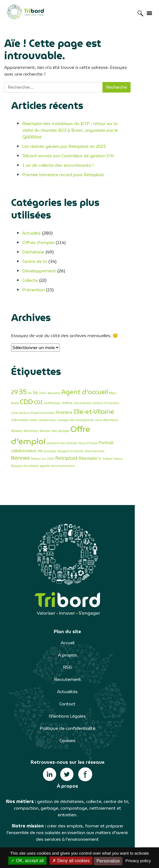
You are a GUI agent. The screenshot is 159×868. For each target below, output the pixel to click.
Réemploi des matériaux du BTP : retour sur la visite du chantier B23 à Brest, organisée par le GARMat (79, 127)
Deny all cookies (71, 861)
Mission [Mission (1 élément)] (61, 403)
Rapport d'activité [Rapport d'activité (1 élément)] (38, 424)
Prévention (34, 271)
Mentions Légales (80, 681)
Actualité (31, 214)
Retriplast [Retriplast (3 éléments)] (128, 424)
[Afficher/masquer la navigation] (149, 13)
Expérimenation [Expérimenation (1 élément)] (129, 382)
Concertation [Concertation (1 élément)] (60, 382)
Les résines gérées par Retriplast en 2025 (64, 140)
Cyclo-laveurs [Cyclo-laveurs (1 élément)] (107, 382)
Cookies (79, 706)
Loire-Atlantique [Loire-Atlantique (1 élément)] (42, 403)
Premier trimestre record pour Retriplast (63, 168)
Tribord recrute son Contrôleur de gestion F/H (68, 149)
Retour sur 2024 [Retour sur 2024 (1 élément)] (104, 424)
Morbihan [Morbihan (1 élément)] (75, 403)
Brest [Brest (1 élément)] (122, 374)
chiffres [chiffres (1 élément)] (44, 382)
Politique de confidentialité (79, 694)
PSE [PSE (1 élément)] (143, 415)
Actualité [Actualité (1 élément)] (54, 374)
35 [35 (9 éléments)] (23, 372)
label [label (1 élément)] (93, 391)
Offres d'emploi (38, 223)
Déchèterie (33, 233)
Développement (39, 252)
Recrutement (79, 645)
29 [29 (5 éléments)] (14, 373)
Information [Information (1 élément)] (79, 391)
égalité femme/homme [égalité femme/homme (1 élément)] (103, 431)
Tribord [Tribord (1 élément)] (40, 431)
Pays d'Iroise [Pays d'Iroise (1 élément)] (88, 415)
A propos (80, 620)
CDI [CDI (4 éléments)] (16, 381)
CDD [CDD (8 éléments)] (133, 373)
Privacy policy (138, 861)
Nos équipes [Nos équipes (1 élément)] (104, 403)
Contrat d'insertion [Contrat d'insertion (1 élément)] (83, 382)
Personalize (108, 861)
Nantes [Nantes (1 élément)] (89, 403)
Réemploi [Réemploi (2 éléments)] (20, 431)
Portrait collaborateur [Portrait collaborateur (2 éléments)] (119, 415)
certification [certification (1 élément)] (30, 382)
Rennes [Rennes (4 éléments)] (82, 423)
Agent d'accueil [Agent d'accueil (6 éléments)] (85, 373)
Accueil (79, 608)
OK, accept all (27, 861)
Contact (80, 669)
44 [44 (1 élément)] (30, 374)
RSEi (79, 632)
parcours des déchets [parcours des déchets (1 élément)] (62, 415)
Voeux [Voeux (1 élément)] (51, 431)
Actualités (80, 657)
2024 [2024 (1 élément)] (43, 374)
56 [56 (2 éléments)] (35, 373)
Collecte (30, 261)
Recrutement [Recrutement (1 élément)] (62, 424)
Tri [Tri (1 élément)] (32, 431)
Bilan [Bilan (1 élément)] (113, 374)
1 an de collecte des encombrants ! (58, 159)
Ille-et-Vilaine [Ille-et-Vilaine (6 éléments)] (49, 390)
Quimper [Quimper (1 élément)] (18, 424)
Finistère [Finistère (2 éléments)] (19, 391)
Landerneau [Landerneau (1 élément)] (107, 391)
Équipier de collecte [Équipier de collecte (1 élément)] (70, 431)
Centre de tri (35, 242)
